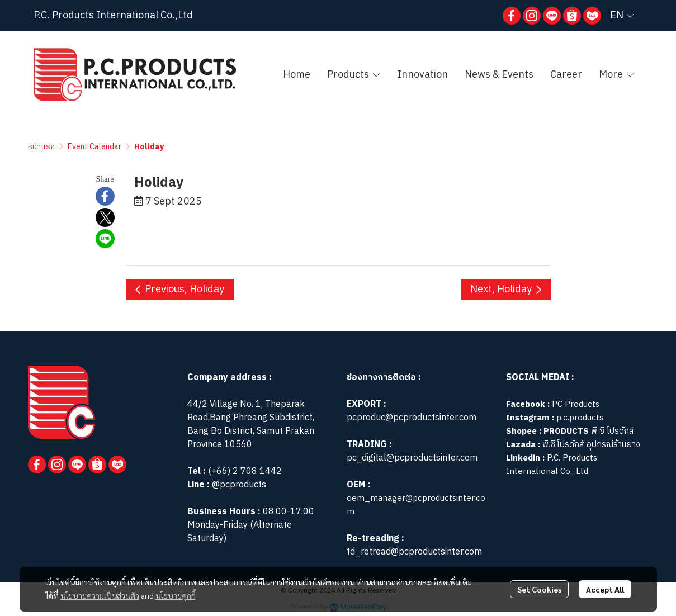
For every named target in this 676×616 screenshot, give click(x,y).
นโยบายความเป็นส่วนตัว (100, 595)
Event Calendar (94, 147)
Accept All (605, 589)
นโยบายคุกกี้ (176, 595)
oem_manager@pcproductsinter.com (416, 505)
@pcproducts (238, 485)
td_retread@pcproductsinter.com (414, 552)
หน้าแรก (41, 147)
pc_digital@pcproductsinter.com (412, 458)
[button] (622, 16)
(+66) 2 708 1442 (245, 472)
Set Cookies (539, 589)
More (617, 75)
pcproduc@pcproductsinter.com (412, 418)
